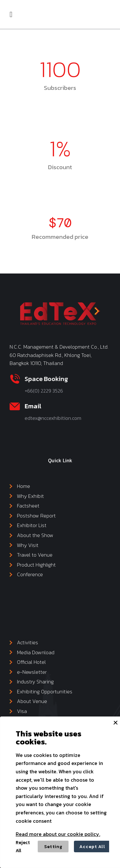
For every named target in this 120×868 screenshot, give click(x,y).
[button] (11, 14)
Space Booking (46, 379)
